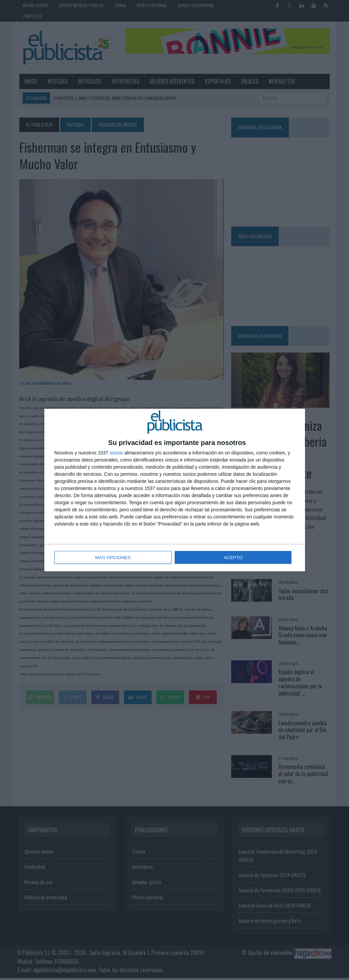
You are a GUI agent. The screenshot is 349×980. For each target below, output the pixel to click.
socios (116, 453)
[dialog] (175, 490)
